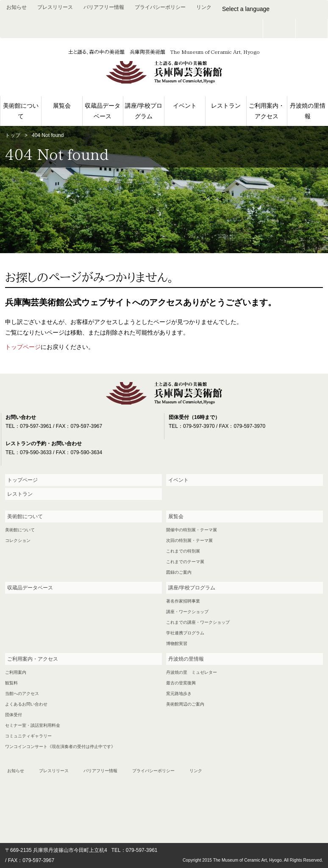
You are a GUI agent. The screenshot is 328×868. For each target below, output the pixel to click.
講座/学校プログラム (144, 111)
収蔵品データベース (103, 111)
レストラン (226, 106)
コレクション (18, 540)
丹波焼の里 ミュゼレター (192, 672)
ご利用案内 (16, 672)
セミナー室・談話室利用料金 (33, 725)
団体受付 (14, 715)
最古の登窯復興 (181, 683)
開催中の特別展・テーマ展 (192, 530)
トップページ (23, 347)
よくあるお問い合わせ (26, 704)
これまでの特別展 (183, 551)
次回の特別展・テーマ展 (189, 540)
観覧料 (11, 683)
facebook (312, 29)
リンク (204, 7)
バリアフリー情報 (104, 7)
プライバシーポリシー (160, 7)
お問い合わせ (279, 29)
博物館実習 (177, 643)
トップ (13, 135)
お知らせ (17, 7)
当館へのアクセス (22, 694)
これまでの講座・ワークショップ (198, 622)
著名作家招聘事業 (183, 601)
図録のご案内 (179, 572)
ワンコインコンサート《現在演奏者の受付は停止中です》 (60, 747)
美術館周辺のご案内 (185, 704)
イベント (185, 106)
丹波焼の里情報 (308, 111)
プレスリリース (55, 7)
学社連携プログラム (185, 633)
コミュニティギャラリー (28, 736)
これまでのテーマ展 (185, 562)
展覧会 (62, 106)
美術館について (21, 111)
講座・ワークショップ (187, 612)
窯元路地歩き (179, 694)
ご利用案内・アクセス (267, 111)
